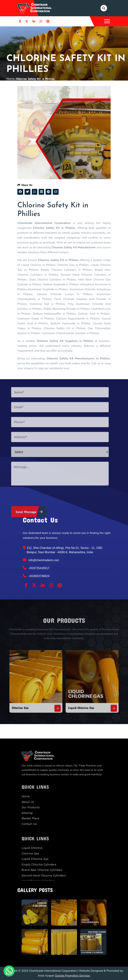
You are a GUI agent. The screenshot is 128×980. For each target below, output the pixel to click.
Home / (11, 79)
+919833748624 (36, 576)
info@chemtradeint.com (41, 560)
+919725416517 (36, 568)
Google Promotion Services (73, 976)
